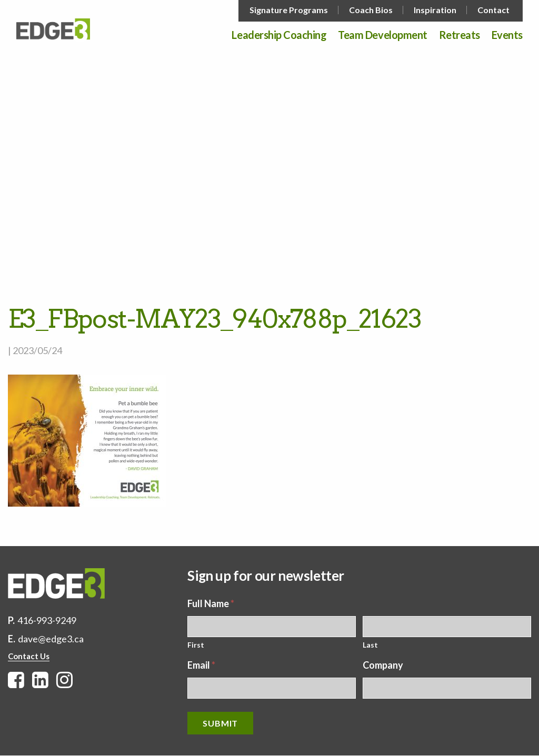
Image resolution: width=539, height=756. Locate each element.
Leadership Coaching (279, 35)
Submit (220, 723)
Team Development (382, 35)
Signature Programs (289, 10)
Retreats (460, 35)
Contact (493, 10)
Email (201, 665)
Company (383, 665)
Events (507, 35)
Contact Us (29, 656)
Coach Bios (371, 10)
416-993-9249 (47, 620)
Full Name (211, 603)
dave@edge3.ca (51, 639)
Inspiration (435, 10)
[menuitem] (290, 10)
